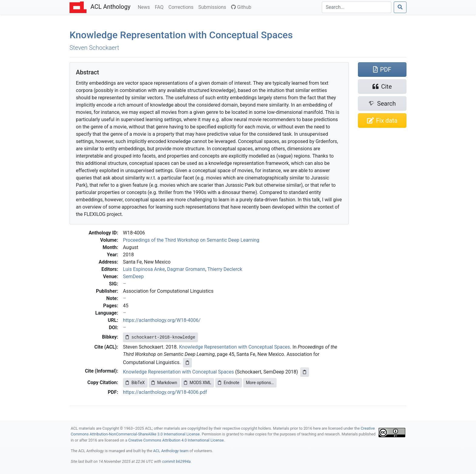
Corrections (182, 7)
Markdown (164, 383)
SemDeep (133, 276)
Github (241, 7)
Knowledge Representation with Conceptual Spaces (181, 35)
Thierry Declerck (225, 269)
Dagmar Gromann (186, 269)
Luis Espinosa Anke (144, 269)
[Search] (357, 7)
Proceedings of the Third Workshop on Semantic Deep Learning (191, 240)
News (145, 7)
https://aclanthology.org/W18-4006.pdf (165, 392)
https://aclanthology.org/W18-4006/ (162, 320)
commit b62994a (176, 461)
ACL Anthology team (171, 451)
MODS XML (198, 383)
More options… (260, 383)
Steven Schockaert (94, 48)
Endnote (229, 383)
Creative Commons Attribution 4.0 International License (176, 440)
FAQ (160, 7)
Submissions (213, 7)
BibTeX (135, 383)
